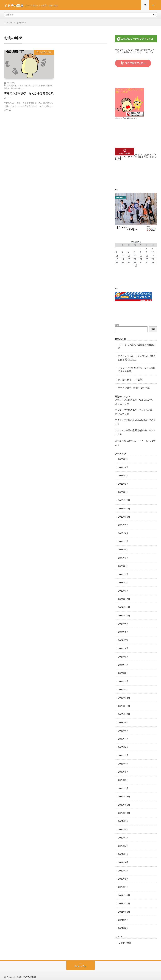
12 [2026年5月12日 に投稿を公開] (123, 256)
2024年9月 (123, 622)
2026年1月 (123, 491)
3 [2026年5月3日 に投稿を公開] (152, 249)
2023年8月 (123, 728)
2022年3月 (123, 867)
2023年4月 (123, 761)
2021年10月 (124, 908)
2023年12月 (124, 695)
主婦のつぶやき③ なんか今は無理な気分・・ (29, 97)
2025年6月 (123, 548)
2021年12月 (124, 891)
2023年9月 (123, 720)
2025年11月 (124, 507)
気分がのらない (18, 90)
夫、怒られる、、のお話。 (131, 379)
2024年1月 (123, 687)
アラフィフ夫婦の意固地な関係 (130, 420)
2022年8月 (123, 826)
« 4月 (135, 266)
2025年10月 (124, 516)
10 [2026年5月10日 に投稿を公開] (153, 253)
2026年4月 (123, 467)
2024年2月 (123, 679)
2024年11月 (124, 605)
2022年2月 (123, 875)
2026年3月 (123, 475)
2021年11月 (124, 899)
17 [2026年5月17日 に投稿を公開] (153, 256)
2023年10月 (124, 712)
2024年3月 (123, 671)
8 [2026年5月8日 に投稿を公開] (140, 253)
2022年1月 (123, 883)
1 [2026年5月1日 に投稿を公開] (140, 249)
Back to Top (80, 962)
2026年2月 (123, 483)
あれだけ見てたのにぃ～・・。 (130, 440)
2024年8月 (123, 630)
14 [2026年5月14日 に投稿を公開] (135, 256)
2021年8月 (123, 924)
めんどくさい (34, 87)
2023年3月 (123, 769)
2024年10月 (124, 614)
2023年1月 (123, 785)
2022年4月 (123, 859)
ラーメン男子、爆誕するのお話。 (135, 387)
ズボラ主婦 (22, 87)
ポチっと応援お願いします (127, 119)
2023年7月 (123, 736)
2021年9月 (123, 916)
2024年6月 (123, 646)
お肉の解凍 (11, 87)
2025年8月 (123, 532)
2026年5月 (123, 458)
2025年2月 (123, 581)
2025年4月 (123, 565)
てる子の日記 (45, 54)
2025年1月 (123, 589)
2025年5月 (123, 556)
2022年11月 (124, 801)
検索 (117, 326)
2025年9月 (123, 524)
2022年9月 (123, 818)
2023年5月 (123, 752)
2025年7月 (123, 540)
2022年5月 (123, 850)
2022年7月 (123, 834)
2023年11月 (124, 703)
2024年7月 (123, 638)
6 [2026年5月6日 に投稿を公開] (128, 253)
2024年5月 (123, 654)
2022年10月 (124, 810)
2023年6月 (123, 744)
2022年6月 (123, 842)
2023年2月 (123, 777)
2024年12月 (124, 597)
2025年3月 (123, 573)
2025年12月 (124, 499)
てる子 (121, 403)
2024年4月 (123, 663)
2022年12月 (124, 793)
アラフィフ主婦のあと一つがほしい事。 (135, 400)
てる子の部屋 (29, 973)
